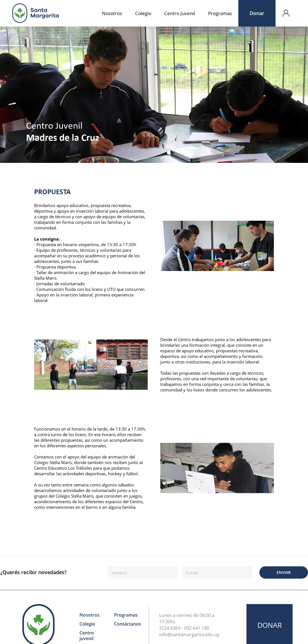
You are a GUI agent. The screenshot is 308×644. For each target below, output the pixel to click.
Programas (220, 13)
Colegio (143, 13)
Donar (257, 13)
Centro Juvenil (180, 13)
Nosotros (112, 13)
